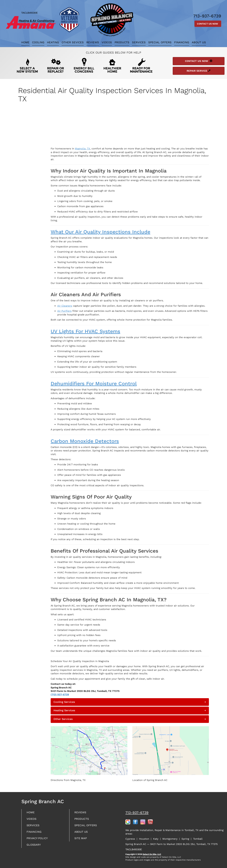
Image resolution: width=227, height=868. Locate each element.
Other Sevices (73, 42)
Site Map (81, 840)
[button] (130, 702)
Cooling (38, 42)
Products (122, 42)
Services (139, 42)
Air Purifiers (64, 311)
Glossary (34, 847)
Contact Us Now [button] (208, 24)
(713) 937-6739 (60, 695)
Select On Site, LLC (152, 854)
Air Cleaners (65, 306)
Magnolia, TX (82, 149)
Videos (107, 42)
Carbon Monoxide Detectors (85, 441)
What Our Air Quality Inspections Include (100, 232)
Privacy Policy (38, 840)
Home (25, 42)
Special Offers (160, 42)
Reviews (93, 42)
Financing (182, 42)
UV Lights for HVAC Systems (85, 331)
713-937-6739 (137, 813)
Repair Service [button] (199, 71)
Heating (53, 42)
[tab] (130, 702)
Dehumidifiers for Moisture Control (94, 384)
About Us (199, 42)
